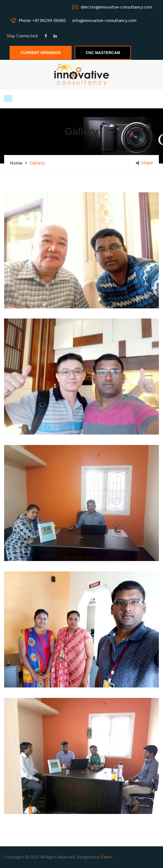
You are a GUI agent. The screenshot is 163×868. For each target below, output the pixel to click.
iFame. (106, 857)
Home (16, 163)
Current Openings (41, 53)
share (144, 163)
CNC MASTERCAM (103, 53)
